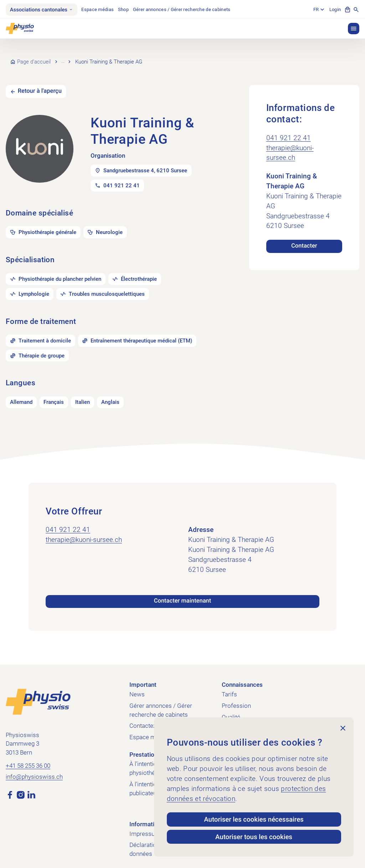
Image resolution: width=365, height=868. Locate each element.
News (137, 686)
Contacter (304, 237)
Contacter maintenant (183, 593)
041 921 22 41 (289, 130)
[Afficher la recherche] (356, 10)
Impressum (145, 825)
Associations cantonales (42, 10)
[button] (354, 29)
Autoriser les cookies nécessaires (254, 819)
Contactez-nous (150, 718)
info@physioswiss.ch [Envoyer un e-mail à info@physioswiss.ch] (34, 768)
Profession (236, 697)
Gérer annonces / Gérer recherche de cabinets (182, 9)
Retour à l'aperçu (40, 83)
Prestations (145, 746)
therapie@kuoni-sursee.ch (290, 144)
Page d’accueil (34, 57)
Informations (147, 816)
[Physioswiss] (20, 29)
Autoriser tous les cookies (254, 837)
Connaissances (242, 677)
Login (335, 9)
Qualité (231, 709)
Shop (123, 9)
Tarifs (229, 686)
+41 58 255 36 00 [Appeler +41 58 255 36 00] (28, 757)
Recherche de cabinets (89, 57)
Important (143, 677)
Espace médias (97, 9)
